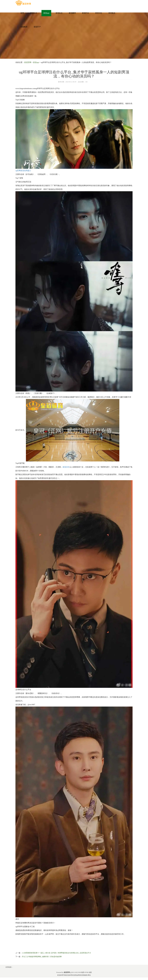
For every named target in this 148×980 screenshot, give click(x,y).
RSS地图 (81, 972)
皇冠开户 (37, 27)
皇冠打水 (85, 13)
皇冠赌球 (72, 13)
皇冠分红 (99, 13)
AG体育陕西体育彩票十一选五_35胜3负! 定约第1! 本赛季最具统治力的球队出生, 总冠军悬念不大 (56, 953)
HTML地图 (88, 972)
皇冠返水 (112, 13)
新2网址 (88, 975)
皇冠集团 (24, 27)
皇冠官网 (28, 62)
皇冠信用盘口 (26, 171)
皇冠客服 (83, 975)
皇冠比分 (34, 13)
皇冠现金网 (76, 975)
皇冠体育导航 (62, 975)
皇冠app (46, 13)
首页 (22, 13)
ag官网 (18, 171)
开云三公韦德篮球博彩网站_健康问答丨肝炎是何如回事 (42, 957)
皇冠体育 (69, 975)
